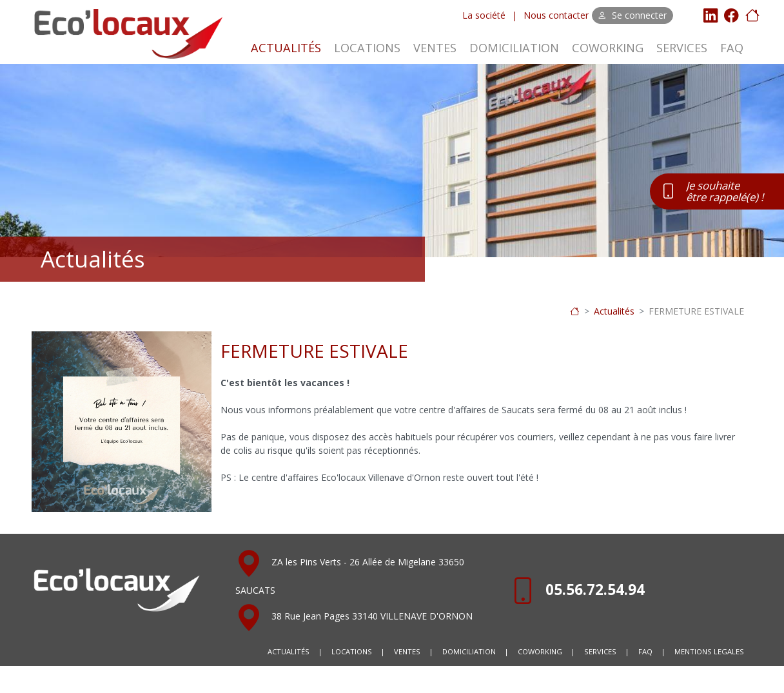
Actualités (614, 311)
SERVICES (682, 48)
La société (484, 15)
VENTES (435, 48)
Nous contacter (556, 15)
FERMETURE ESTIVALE (696, 311)
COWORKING (608, 48)
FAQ (732, 48)
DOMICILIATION (514, 48)
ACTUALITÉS (286, 48)
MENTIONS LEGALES (709, 651)
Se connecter (632, 15)
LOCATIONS (367, 48)
